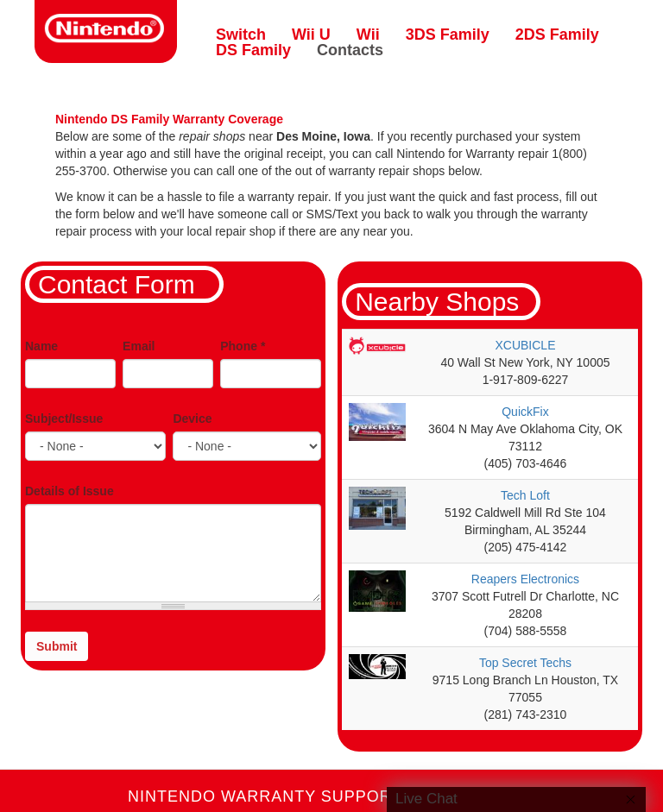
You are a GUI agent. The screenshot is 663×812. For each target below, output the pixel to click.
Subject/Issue (64, 419)
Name (41, 346)
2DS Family (557, 35)
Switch (241, 35)
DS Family (253, 50)
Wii (368, 35)
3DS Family (448, 35)
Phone (243, 346)
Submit (57, 646)
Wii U (311, 35)
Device (192, 419)
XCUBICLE (525, 345)
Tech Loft (525, 495)
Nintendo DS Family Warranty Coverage (169, 119)
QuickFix (525, 412)
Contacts (350, 50)
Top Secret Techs (525, 663)
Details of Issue (69, 491)
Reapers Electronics (525, 579)
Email (139, 346)
